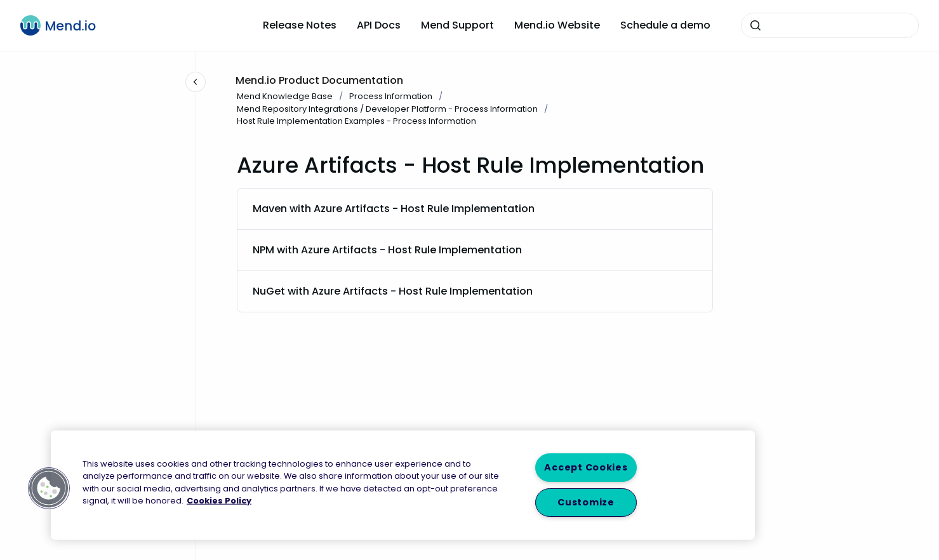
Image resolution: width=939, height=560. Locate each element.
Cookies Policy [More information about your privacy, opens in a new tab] (219, 500)
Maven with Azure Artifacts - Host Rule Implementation (394, 209)
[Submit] (756, 25)
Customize (586, 502)
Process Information (391, 96)
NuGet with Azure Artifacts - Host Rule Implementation (393, 291)
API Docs (379, 25)
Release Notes (300, 25)
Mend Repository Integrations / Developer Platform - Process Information (387, 109)
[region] (403, 485)
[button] (49, 488)
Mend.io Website (557, 25)
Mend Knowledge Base (285, 96)
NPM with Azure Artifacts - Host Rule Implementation (387, 250)
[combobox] (830, 25)
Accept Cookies (586, 467)
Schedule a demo (665, 25)
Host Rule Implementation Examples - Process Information (356, 121)
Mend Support (457, 25)
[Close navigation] (196, 82)
